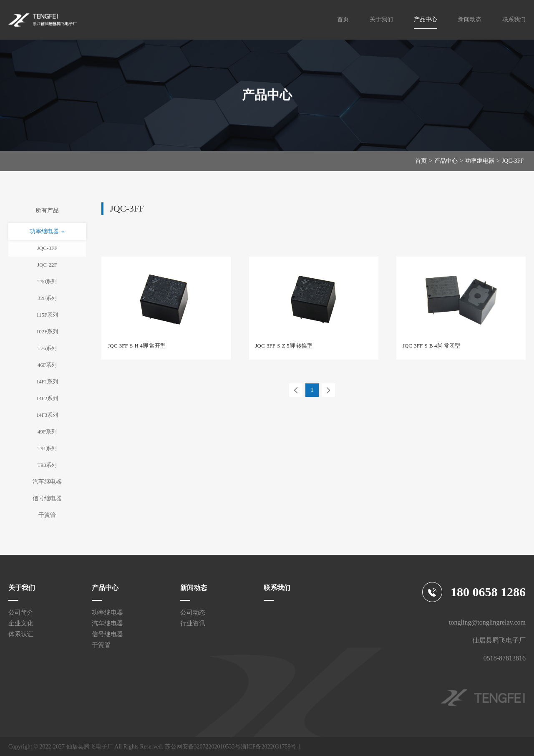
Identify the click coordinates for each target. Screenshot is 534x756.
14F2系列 (47, 398)
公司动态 (193, 612)
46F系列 (47, 365)
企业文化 (21, 623)
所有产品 (47, 210)
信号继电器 (47, 498)
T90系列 (47, 281)
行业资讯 (193, 623)
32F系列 (47, 298)
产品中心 (426, 19)
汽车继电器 (47, 482)
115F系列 (47, 315)
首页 (343, 19)
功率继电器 (480, 161)
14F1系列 (47, 382)
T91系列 (47, 448)
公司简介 (21, 612)
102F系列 (47, 331)
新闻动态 (470, 19)
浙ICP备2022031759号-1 (271, 747)
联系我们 (514, 19)
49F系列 (47, 432)
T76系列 (47, 348)
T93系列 (47, 465)
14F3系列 (47, 415)
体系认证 (21, 634)
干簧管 (47, 515)
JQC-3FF (513, 161)
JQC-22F (47, 265)
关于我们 (381, 19)
